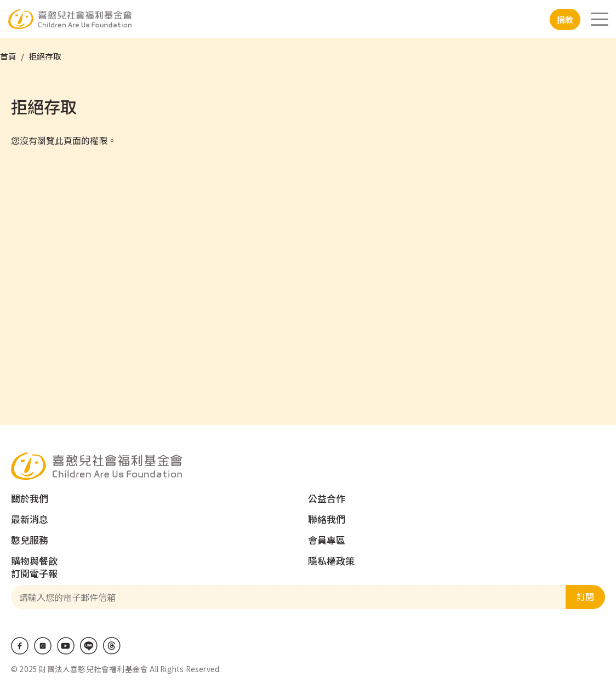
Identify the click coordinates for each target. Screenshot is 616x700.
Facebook (20, 646)
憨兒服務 (30, 540)
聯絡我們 (327, 519)
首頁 (8, 56)
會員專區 (327, 540)
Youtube (66, 646)
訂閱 (585, 596)
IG (43, 646)
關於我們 (30, 498)
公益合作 (327, 498)
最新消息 (30, 519)
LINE (89, 646)
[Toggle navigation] (600, 19)
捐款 (565, 19)
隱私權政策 (331, 561)
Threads (112, 646)
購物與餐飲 (34, 561)
